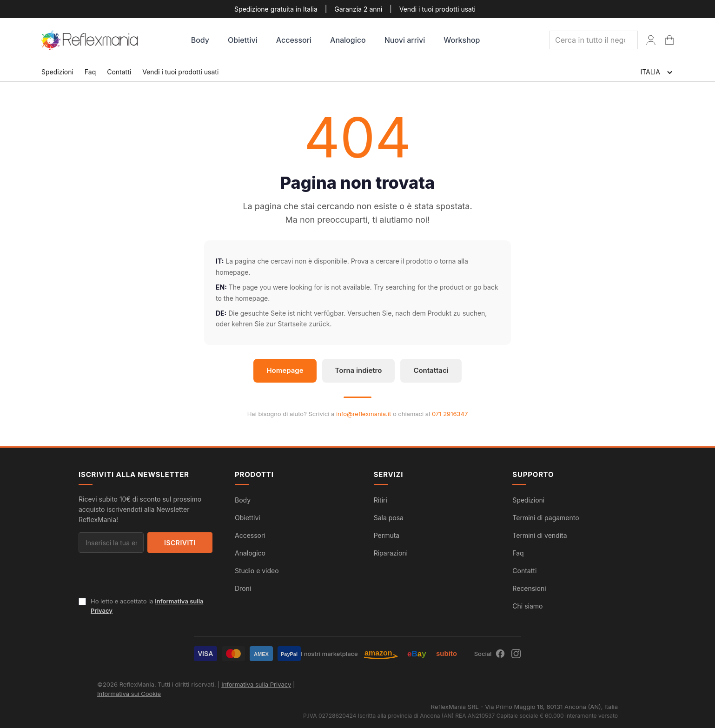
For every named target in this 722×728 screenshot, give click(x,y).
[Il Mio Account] (651, 40)
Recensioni (529, 588)
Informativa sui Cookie (129, 694)
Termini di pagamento (546, 518)
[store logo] (90, 40)
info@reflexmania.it (364, 414)
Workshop (462, 40)
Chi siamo (527, 606)
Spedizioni (57, 72)
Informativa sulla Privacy (256, 684)
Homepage (285, 370)
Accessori (294, 40)
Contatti (119, 72)
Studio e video (257, 571)
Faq (90, 72)
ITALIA (657, 73)
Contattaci (431, 370)
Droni (243, 588)
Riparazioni (391, 553)
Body (200, 40)
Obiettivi (243, 40)
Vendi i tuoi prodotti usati (437, 9)
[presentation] (149, 578)
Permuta (387, 535)
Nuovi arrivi (405, 40)
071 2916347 (450, 414)
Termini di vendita (540, 535)
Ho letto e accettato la (147, 606)
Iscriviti (180, 543)
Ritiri (381, 500)
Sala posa (389, 518)
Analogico (348, 40)
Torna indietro (359, 370)
